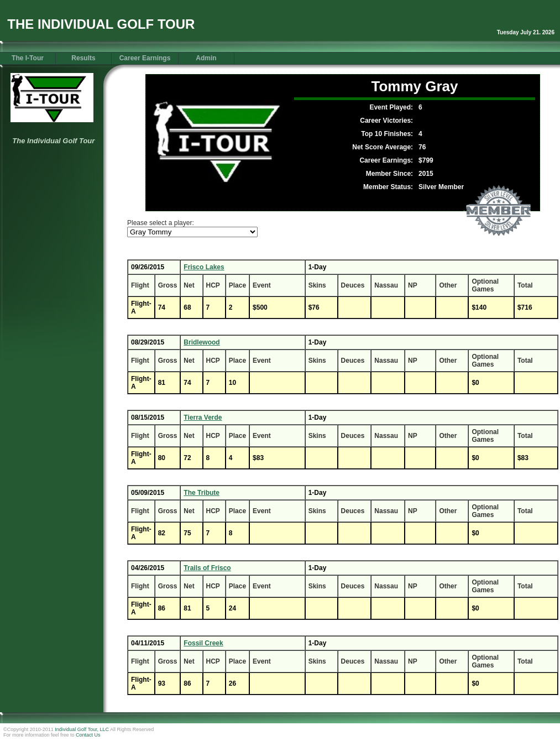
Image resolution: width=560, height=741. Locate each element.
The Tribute (202, 493)
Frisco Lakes (204, 267)
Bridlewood (202, 342)
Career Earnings (145, 58)
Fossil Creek (203, 643)
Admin (206, 58)
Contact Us (88, 735)
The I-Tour (28, 58)
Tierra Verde (203, 418)
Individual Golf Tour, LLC (82, 729)
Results (83, 58)
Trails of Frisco (207, 568)
